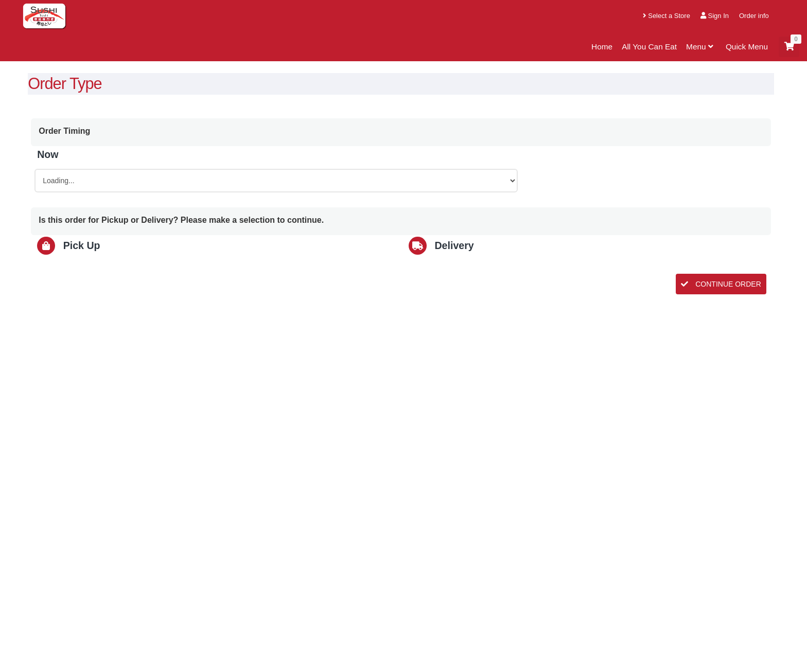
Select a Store (666, 16)
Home (602, 47)
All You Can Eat (649, 47)
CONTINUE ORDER (721, 284)
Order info (754, 16)
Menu (701, 47)
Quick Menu (747, 47)
